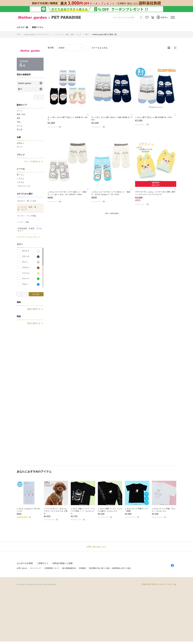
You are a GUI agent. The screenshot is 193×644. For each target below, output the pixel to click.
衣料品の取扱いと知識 (62, 563)
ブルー (31, 284)
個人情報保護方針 (69, 568)
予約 (19, 122)
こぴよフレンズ (23, 186)
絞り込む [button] (36, 294)
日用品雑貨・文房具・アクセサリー (30, 230)
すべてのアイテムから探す (124, 17)
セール (20, 126)
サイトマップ (35, 568)
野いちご (21, 175)
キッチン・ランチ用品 (27, 216)
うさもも (21, 182)
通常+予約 (21, 114)
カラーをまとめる (99, 48)
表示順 (51, 48)
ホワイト (31, 251)
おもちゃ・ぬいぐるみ (27, 201)
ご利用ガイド (43, 563)
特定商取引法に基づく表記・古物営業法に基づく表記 (110, 568)
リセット (39, 97)
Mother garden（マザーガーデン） (38, 34)
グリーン (31, 279)
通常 (19, 118)
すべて (20, 147)
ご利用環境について (51, 568)
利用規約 (83, 568)
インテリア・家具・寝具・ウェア (68, 34)
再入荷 (20, 130)
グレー (31, 262)
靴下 (87, 34)
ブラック (31, 257)
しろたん (21, 178)
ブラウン (31, 268)
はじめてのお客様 (25, 563)
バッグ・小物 (23, 222)
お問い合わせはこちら (96, 547)
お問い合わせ (22, 568)
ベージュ (31, 273)
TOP (19, 34)
